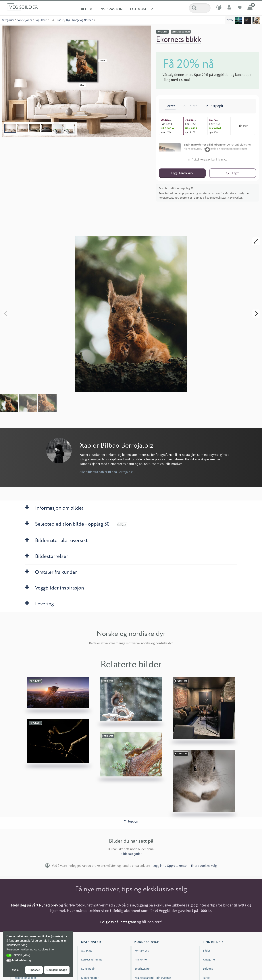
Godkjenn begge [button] (57, 970)
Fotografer (141, 9)
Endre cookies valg (204, 866)
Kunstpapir (88, 969)
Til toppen (131, 821)
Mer (243, 126)
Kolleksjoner (24, 20)
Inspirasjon (111, 9)
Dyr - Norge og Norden (80, 20)
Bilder (86, 9)
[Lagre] (233, 173)
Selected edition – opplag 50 (176, 188)
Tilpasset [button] (34, 970)
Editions (208, 969)
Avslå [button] (15, 970)
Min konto (141, 959)
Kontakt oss (142, 950)
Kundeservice (147, 942)
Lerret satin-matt (91, 959)
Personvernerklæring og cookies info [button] (30, 949)
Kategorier (8, 20)
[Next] (256, 314)
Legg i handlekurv (182, 173)
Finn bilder (213, 942)
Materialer (91, 942)
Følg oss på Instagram (118, 922)
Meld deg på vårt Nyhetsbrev (34, 905)
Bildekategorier (131, 854)
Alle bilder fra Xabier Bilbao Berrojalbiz (106, 472)
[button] (9, 955)
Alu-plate (87, 950)
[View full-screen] (256, 241)
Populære (41, 20)
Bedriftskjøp (142, 969)
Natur (60, 20)
